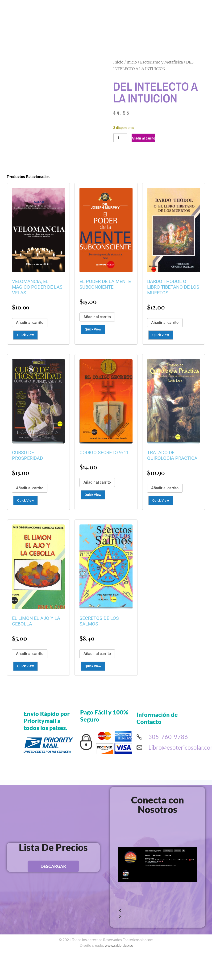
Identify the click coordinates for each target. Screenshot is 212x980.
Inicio (118, 62)
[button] (158, 950)
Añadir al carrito (143, 138)
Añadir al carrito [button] (30, 362)
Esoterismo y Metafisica (161, 62)
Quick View (25, 375)
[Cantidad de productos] (120, 138)
